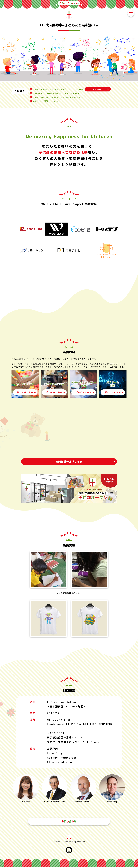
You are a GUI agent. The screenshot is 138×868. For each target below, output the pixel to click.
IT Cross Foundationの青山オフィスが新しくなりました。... (60, 97)
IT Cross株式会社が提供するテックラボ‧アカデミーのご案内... (60, 89)
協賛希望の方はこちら (69, 462)
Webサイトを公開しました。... (46, 101)
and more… (101, 89)
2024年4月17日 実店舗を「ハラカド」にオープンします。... (60, 93)
